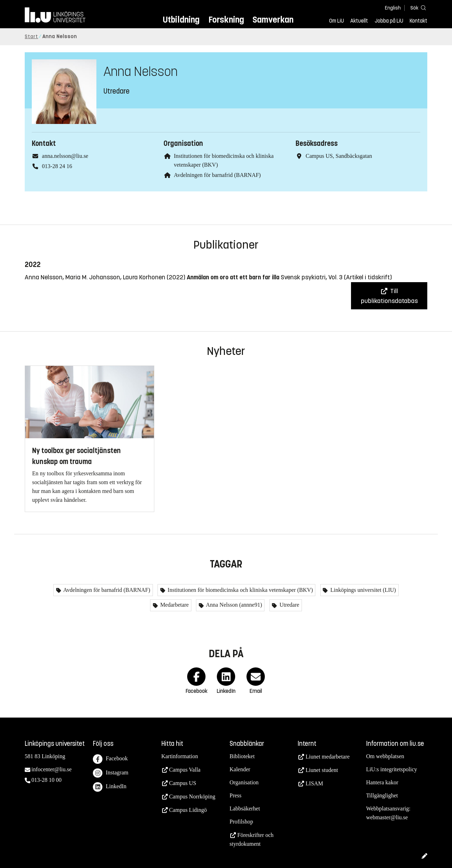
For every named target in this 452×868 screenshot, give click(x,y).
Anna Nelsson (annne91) (233, 605)
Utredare (289, 605)
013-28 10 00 (46, 780)
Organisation (244, 782)
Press (236, 795)
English (393, 8)
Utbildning (181, 20)
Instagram (111, 773)
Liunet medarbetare (328, 757)
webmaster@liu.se (387, 817)
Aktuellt (359, 21)
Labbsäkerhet (245, 808)
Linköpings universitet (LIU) (362, 590)
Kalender (240, 769)
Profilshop (241, 822)
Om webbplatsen (385, 756)
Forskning (226, 20)
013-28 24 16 (57, 166)
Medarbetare (174, 605)
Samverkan (273, 20)
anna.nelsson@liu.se (65, 156)
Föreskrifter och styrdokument (252, 839)
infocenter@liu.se (52, 769)
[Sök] (417, 8)
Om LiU (337, 21)
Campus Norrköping (192, 796)
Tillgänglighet (382, 795)
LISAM (314, 783)
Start (31, 37)
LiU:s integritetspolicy (392, 769)
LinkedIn (110, 787)
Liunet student (322, 770)
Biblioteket (242, 756)
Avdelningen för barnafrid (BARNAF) (217, 175)
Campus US (183, 783)
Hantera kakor (382, 782)
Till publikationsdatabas (389, 296)
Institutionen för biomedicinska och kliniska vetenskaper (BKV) (240, 590)
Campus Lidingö (188, 810)
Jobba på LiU (389, 21)
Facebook (110, 759)
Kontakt (418, 21)
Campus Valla (185, 770)
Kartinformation (180, 756)
